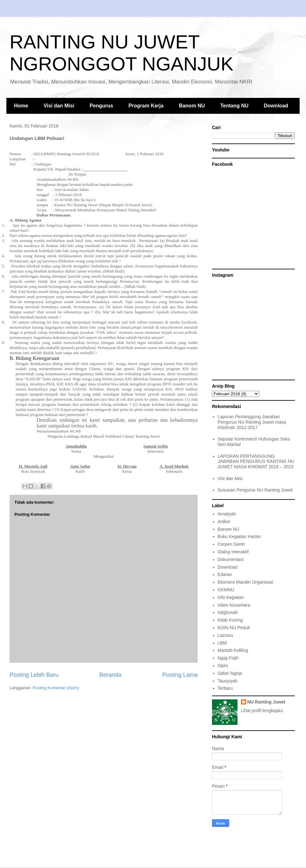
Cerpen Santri (231, 544)
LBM (222, 643)
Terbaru (225, 688)
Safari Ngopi (230, 673)
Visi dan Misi (59, 106)
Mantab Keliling (233, 650)
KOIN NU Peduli (234, 628)
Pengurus (101, 106)
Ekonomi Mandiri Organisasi (246, 582)
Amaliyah (227, 514)
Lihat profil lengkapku (262, 711)
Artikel (224, 522)
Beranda (110, 675)
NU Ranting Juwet (266, 702)
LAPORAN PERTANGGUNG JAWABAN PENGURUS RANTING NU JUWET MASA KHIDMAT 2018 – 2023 (256, 462)
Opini (223, 666)
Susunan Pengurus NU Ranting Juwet (255, 490)
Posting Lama (180, 675)
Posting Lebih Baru (34, 675)
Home (21, 106)
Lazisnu (225, 635)
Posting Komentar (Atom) (56, 688)
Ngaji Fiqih (228, 658)
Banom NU (192, 106)
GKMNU (226, 590)
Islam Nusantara (234, 605)
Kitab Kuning (230, 620)
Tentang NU (234, 106)
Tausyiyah (228, 681)
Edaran (225, 574)
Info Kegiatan (231, 597)
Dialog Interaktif (233, 552)
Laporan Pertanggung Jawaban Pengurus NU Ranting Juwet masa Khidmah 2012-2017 (252, 422)
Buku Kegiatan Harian (239, 536)
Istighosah (228, 612)
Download (276, 106)
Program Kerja (146, 106)
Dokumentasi (231, 559)
